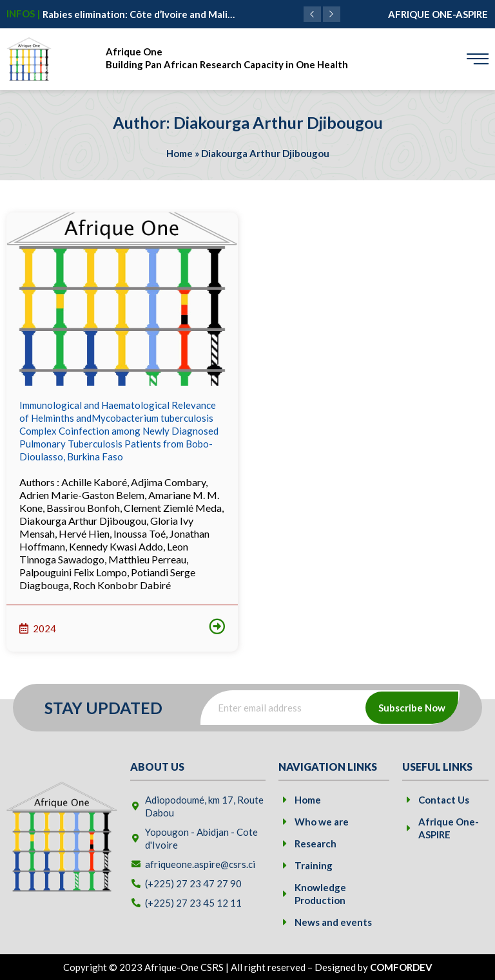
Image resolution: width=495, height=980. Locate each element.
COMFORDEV (401, 967)
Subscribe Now (412, 708)
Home (180, 153)
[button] (332, 14)
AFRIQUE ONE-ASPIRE (438, 14)
